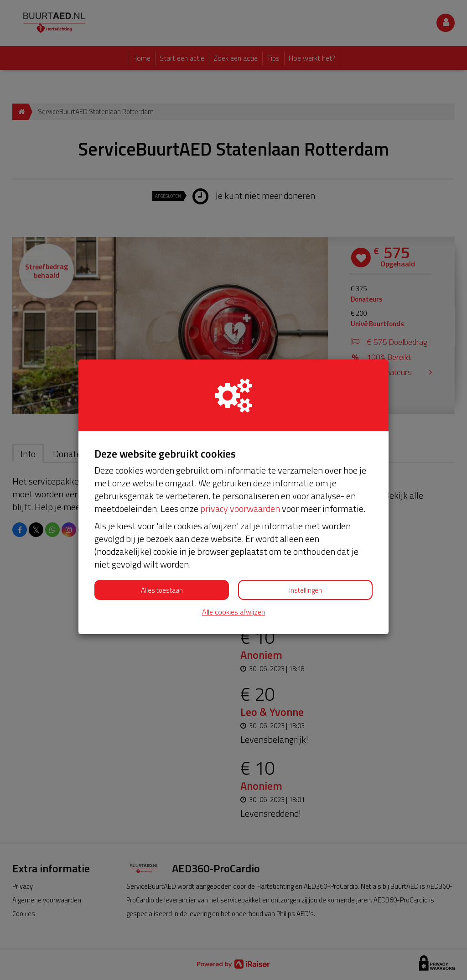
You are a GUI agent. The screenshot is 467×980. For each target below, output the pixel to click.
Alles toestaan (162, 590)
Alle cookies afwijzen (233, 612)
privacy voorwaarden (240, 508)
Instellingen (306, 590)
